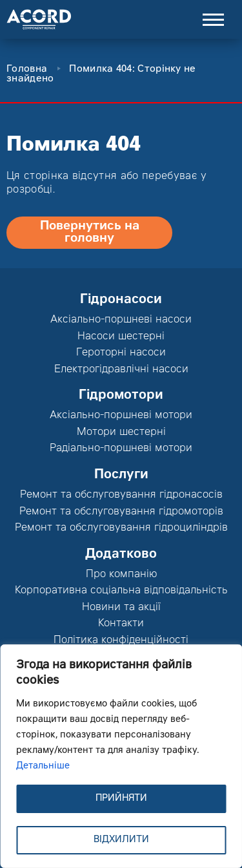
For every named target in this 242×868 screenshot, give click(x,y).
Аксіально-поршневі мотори (121, 416)
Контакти (121, 624)
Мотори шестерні (121, 432)
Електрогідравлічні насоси (121, 370)
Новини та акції (121, 608)
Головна (27, 69)
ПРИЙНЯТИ (121, 799)
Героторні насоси (121, 353)
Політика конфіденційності (121, 640)
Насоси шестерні (121, 337)
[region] (121, 756)
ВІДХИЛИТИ (121, 840)
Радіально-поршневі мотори (121, 449)
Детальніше (43, 767)
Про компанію (121, 575)
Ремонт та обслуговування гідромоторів (121, 512)
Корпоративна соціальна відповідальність (121, 591)
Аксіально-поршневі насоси (121, 320)
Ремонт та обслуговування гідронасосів (121, 495)
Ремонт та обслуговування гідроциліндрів (121, 528)
